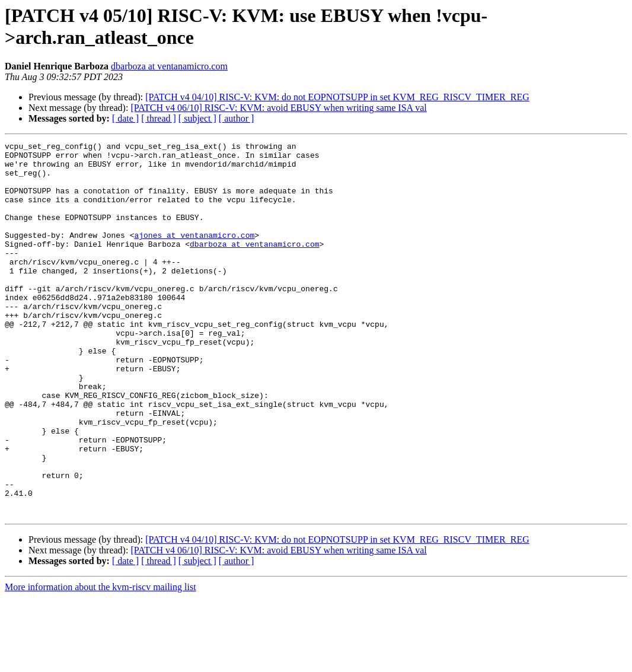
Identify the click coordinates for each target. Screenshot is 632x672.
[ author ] (237, 118)
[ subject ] (197, 118)
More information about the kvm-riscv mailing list (100, 662)
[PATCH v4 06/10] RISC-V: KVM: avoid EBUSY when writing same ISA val (278, 108)
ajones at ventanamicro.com (194, 254)
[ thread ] (159, 118)
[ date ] (125, 118)
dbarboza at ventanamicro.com (169, 66)
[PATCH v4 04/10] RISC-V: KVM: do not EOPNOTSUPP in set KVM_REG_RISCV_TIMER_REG (337, 97)
